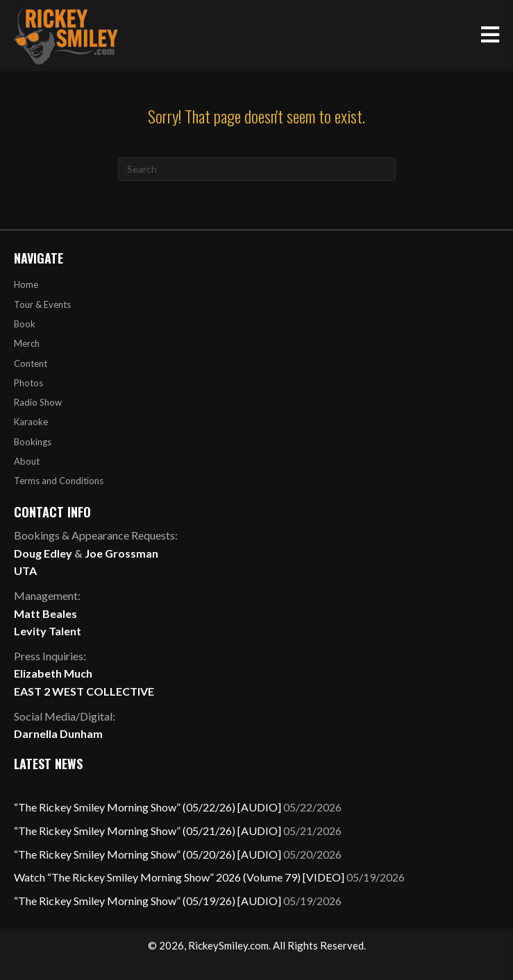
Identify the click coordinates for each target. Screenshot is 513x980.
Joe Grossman (121, 553)
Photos (28, 383)
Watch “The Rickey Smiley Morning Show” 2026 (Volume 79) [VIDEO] (179, 877)
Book (25, 324)
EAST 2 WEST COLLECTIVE (84, 691)
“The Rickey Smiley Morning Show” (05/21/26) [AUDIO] (148, 831)
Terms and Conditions (59, 481)
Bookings (33, 442)
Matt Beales (45, 613)
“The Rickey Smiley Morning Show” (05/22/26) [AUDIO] (148, 807)
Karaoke (31, 422)
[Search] (257, 169)
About (27, 461)
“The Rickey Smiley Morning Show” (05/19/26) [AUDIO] (148, 901)
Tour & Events (42, 304)
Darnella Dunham (58, 733)
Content (31, 363)
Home (26, 284)
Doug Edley (43, 553)
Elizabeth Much (53, 673)
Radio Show (38, 402)
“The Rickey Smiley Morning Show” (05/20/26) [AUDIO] (148, 854)
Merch (27, 343)
